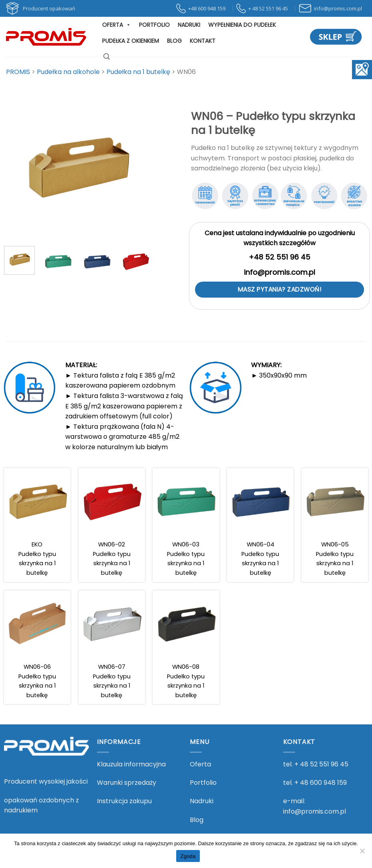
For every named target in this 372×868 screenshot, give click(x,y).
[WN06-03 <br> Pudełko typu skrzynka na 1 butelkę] (186, 525)
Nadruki (189, 25)
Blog (174, 41)
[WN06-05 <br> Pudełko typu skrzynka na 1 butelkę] (335, 525)
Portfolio (154, 25)
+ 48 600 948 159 (321, 783)
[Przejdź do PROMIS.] (18, 72)
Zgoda (188, 856)
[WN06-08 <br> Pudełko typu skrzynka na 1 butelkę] (186, 647)
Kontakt (203, 41)
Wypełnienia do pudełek (242, 25)
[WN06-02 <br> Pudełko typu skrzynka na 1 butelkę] (112, 525)
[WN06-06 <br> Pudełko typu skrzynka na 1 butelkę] (37, 647)
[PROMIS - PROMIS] (46, 37)
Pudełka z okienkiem (131, 41)
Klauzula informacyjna (131, 764)
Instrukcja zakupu (124, 801)
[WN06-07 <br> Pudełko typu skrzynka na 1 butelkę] (112, 647)
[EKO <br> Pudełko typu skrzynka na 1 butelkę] (37, 525)
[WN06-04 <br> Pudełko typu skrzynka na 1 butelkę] (260, 525)
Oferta (117, 25)
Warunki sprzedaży (127, 783)
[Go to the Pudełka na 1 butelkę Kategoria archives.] (138, 72)
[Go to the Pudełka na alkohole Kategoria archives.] (68, 72)
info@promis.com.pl (315, 811)
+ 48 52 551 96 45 (321, 764)
